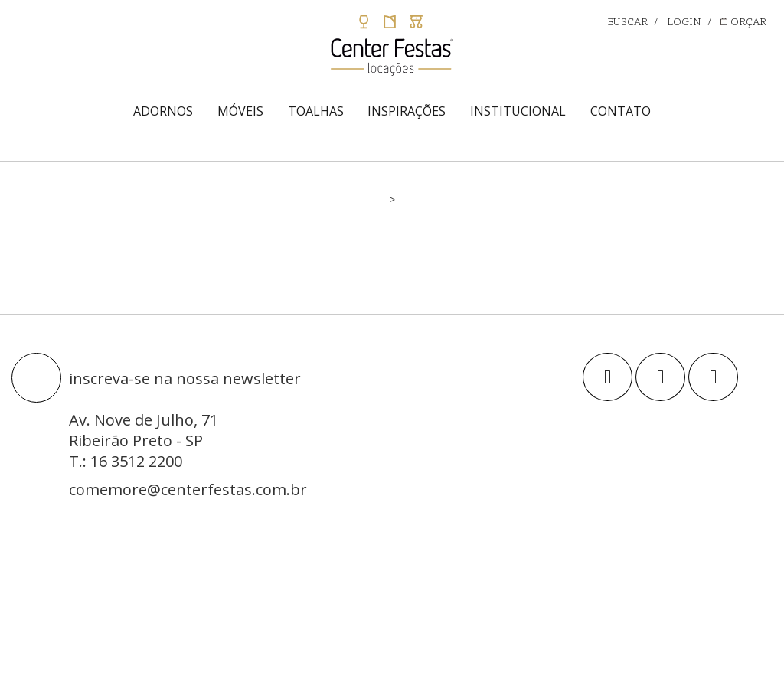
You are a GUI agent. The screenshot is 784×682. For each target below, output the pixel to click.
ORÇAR (743, 23)
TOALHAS (316, 111)
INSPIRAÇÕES (407, 111)
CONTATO (621, 111)
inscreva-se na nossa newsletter (185, 379)
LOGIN (684, 23)
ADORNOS (163, 111)
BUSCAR (627, 23)
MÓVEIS (240, 111)
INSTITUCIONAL (518, 111)
